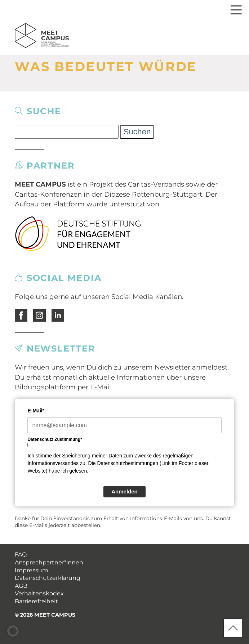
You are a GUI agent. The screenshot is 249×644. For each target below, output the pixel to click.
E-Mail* (36, 411)
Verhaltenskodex (39, 593)
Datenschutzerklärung (48, 578)
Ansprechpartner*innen (49, 562)
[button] (13, 631)
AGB (21, 586)
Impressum (32, 570)
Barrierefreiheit (36, 601)
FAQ (21, 554)
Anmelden (124, 491)
